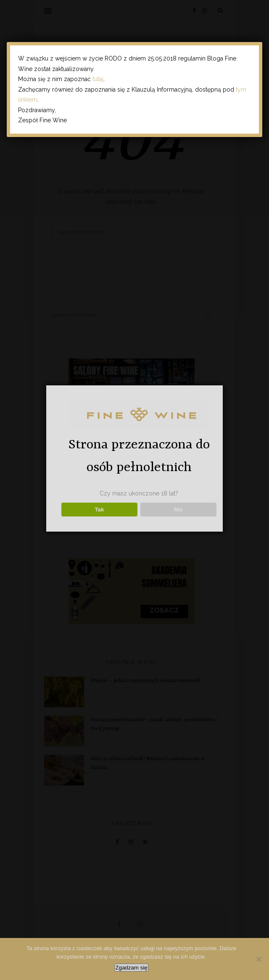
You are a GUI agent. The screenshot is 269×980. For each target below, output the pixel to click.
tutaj (98, 79)
